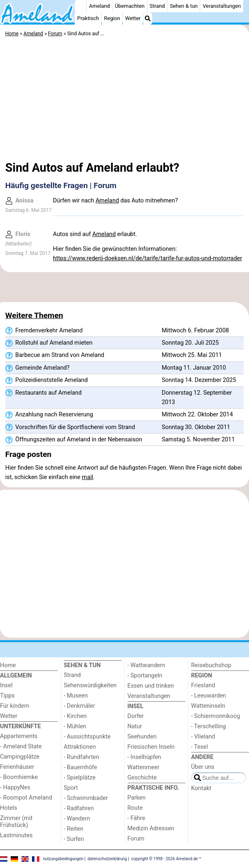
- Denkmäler (79, 706)
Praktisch (88, 18)
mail (88, 477)
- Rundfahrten (81, 757)
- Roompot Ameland (26, 798)
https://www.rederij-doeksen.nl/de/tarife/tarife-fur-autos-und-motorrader (147, 258)
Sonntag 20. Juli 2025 (190, 343)
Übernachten (130, 6)
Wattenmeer (144, 767)
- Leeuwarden (209, 696)
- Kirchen (75, 716)
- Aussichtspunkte (87, 737)
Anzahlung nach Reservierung (49, 415)
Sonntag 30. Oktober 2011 (196, 427)
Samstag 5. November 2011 (198, 440)
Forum (136, 839)
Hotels (9, 808)
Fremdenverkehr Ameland (44, 331)
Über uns (203, 767)
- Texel (200, 747)
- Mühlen (75, 726)
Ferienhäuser (17, 767)
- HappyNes (15, 787)
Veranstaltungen (222, 6)
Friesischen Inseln (151, 747)
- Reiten (73, 829)
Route (135, 808)
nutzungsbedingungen (63, 859)
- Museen (76, 696)
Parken (137, 798)
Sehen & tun (184, 6)
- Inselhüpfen (144, 757)
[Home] (80, 6)
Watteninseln (208, 706)
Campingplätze (20, 757)
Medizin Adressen (151, 828)
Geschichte (142, 778)
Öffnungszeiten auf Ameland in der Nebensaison (74, 440)
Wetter (133, 18)
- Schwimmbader (86, 798)
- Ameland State (21, 746)
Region (112, 18)
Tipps (7, 696)
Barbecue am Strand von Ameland (55, 355)
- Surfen (74, 839)
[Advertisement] (124, 100)
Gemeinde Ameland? (38, 368)
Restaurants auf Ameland (43, 393)
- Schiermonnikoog (216, 716)
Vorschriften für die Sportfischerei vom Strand (70, 427)
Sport (71, 788)
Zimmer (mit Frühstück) (16, 822)
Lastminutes (16, 835)
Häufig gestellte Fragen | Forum (61, 185)
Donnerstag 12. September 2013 (197, 398)
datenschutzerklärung (107, 859)
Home (8, 665)
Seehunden (142, 737)
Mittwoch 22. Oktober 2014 (197, 415)
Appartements (19, 736)
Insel (6, 685)
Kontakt (201, 788)
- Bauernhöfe (80, 767)
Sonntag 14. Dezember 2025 (199, 380)
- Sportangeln (145, 676)
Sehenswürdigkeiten (90, 685)
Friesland (203, 685)
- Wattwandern (147, 665)
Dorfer (136, 716)
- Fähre (136, 818)
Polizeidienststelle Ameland (47, 380)
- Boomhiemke (19, 777)
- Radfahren (79, 808)
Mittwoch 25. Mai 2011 (192, 355)
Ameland (99, 6)
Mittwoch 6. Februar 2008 (195, 331)
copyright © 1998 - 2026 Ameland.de (165, 859)
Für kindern (15, 706)
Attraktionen (80, 747)
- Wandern (77, 819)
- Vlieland (203, 737)
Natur (135, 726)
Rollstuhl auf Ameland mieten (49, 343)
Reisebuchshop (211, 665)
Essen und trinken (151, 686)
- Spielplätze (80, 778)
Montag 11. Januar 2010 (194, 368)
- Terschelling (209, 726)
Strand (157, 6)
